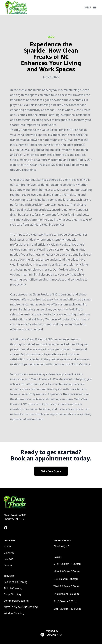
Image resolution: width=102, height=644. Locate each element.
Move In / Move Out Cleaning (21, 607)
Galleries (9, 553)
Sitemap (9, 565)
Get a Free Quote (51, 471)
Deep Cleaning (12, 594)
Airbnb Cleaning (13, 588)
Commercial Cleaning (16, 601)
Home (7, 546)
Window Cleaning (14, 613)
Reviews (8, 559)
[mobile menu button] (95, 7)
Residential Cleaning (16, 582)
